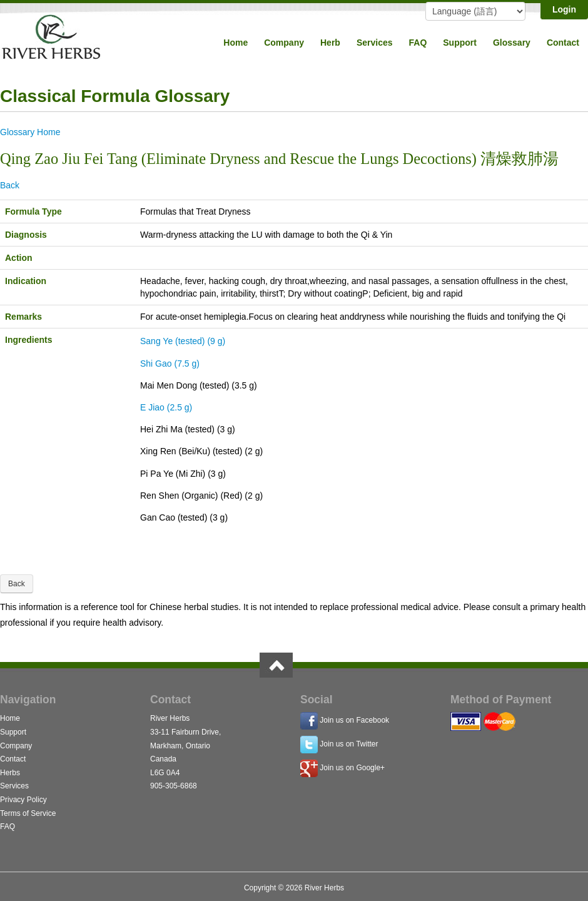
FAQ (418, 43)
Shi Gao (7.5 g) (170, 364)
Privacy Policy (23, 800)
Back (10, 185)
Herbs (10, 773)
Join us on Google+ (352, 768)
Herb (330, 43)
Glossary (512, 43)
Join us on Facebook (354, 721)
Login (564, 9)
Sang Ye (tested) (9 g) (183, 341)
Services (375, 43)
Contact (563, 43)
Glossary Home (30, 132)
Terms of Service (28, 813)
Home (236, 43)
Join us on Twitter (349, 745)
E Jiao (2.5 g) (166, 407)
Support (460, 43)
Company (284, 43)
